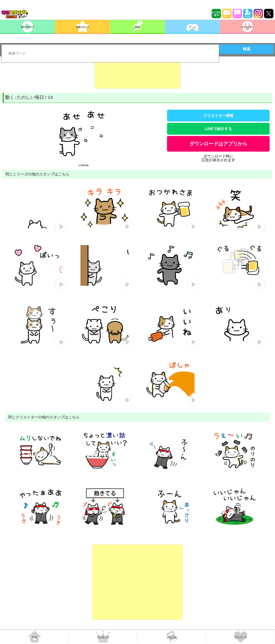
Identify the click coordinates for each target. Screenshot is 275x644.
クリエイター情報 (218, 116)
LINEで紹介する (218, 129)
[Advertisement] (137, 75)
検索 (247, 49)
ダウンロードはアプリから (218, 144)
